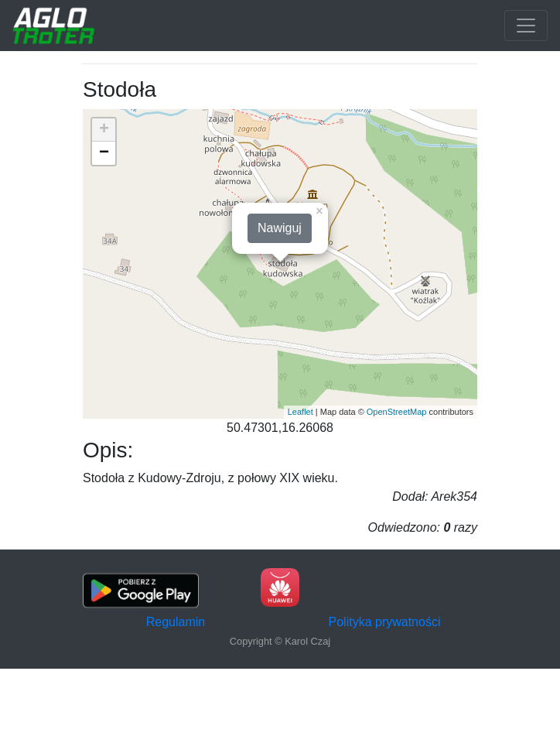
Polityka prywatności (385, 622)
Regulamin (176, 622)
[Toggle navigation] (526, 26)
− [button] (104, 153)
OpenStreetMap (397, 412)
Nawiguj (280, 228)
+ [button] (104, 130)
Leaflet (300, 412)
